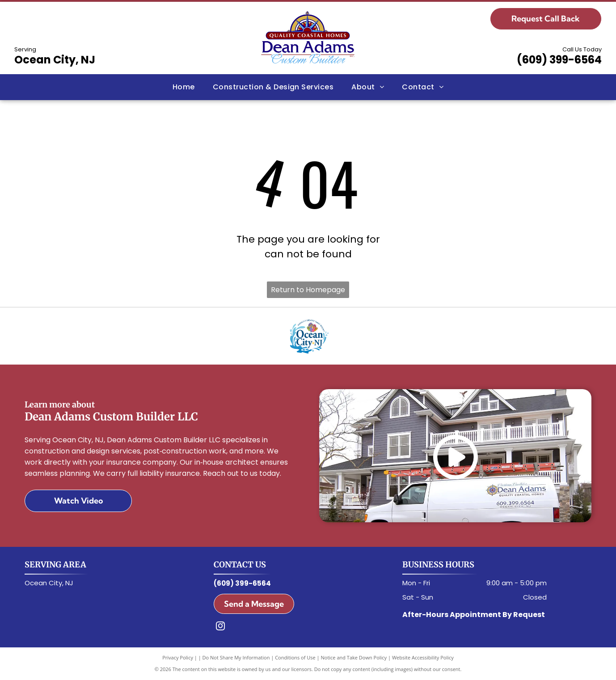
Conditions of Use (295, 657)
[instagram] (220, 627)
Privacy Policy (178, 657)
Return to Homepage (308, 290)
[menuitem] (184, 87)
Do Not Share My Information (236, 657)
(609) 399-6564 (559, 60)
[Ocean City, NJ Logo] (308, 336)
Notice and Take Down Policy (354, 657)
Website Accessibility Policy (423, 657)
